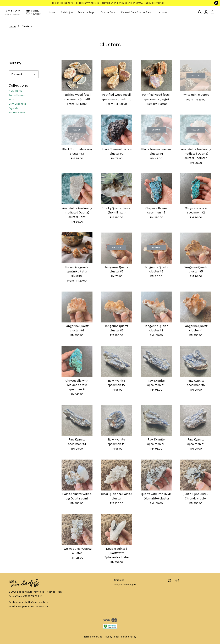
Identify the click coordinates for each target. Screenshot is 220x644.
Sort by (15, 63)
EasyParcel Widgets (125, 585)
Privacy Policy (112, 637)
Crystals (13, 108)
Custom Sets (108, 12)
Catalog (67, 12)
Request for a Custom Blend (137, 12)
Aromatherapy (17, 95)
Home (52, 12)
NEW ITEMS (15, 91)
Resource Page (86, 12)
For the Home (17, 112)
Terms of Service (93, 637)
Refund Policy (129, 637)
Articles (163, 12)
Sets (11, 99)
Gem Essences (17, 104)
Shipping (119, 580)
